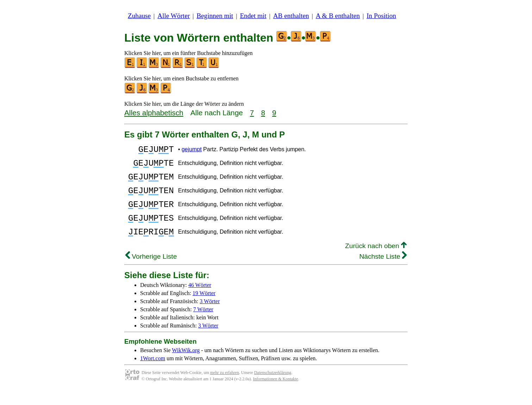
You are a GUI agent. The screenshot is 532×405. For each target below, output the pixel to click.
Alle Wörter (174, 16)
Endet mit (253, 16)
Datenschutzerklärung (273, 387)
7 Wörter (203, 324)
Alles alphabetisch (154, 113)
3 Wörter (210, 316)
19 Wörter (204, 308)
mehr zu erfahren (225, 387)
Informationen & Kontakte (276, 394)
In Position (381, 16)
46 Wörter (200, 300)
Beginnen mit (215, 16)
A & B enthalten (338, 16)
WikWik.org (186, 365)
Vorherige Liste (151, 271)
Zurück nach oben (376, 261)
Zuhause (139, 16)
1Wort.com (153, 373)
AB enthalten (291, 16)
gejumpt (192, 150)
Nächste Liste (383, 271)
